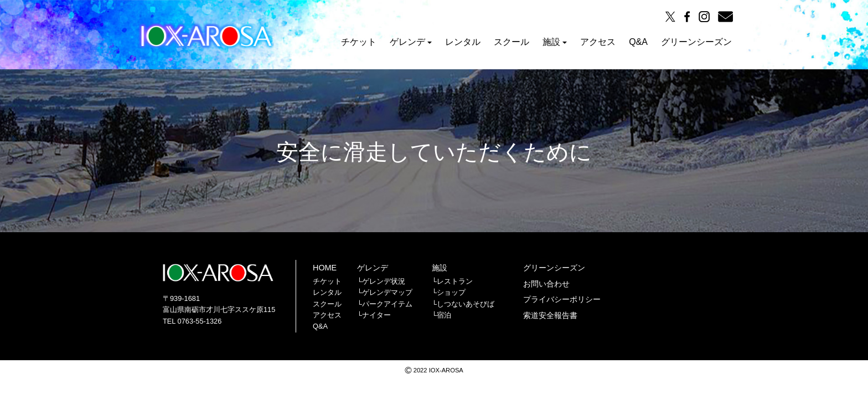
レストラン (455, 281)
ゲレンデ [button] (411, 42)
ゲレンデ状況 (384, 281)
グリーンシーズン (696, 42)
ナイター (376, 315)
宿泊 (444, 315)
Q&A (638, 42)
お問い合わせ (546, 284)
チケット (359, 42)
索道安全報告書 (550, 315)
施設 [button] (555, 42)
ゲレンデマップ (387, 292)
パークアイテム (387, 304)
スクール (512, 42)
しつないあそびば (466, 304)
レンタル (463, 42)
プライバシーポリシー (562, 299)
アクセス (598, 42)
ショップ (451, 292)
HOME (325, 268)
